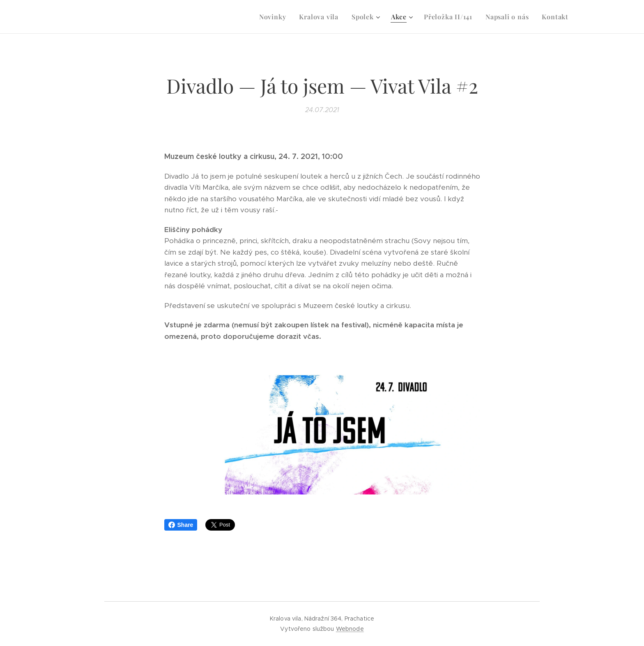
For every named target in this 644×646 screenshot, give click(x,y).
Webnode (350, 629)
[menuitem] (275, 17)
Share (181, 525)
